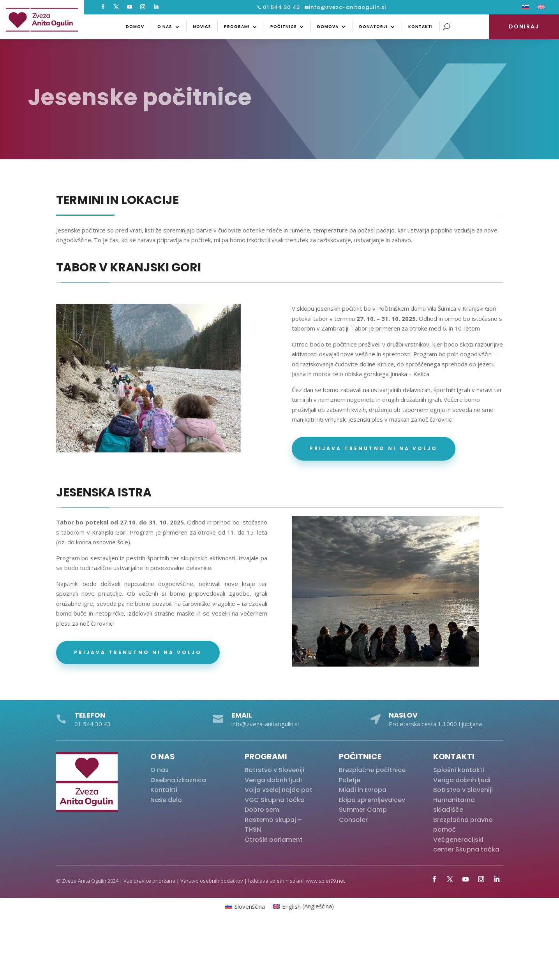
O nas (165, 27)
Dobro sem (262, 810)
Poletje (350, 780)
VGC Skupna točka (275, 800)
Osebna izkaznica (178, 780)
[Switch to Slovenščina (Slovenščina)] (245, 906)
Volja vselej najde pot (279, 790)
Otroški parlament (274, 840)
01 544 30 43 (281, 7)
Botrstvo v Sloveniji (274, 770)
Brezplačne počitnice (372, 770)
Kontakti (421, 27)
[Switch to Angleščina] (541, 9)
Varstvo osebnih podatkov (212, 881)
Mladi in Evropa (363, 790)
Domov (135, 27)
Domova (328, 27)
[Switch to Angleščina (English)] (303, 906)
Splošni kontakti (459, 770)
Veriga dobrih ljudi (273, 780)
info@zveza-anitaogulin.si (347, 7)
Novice (202, 27)
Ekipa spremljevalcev (372, 800)
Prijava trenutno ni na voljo (374, 448)
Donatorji (373, 27)
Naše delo (166, 800)
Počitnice (283, 27)
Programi (237, 27)
